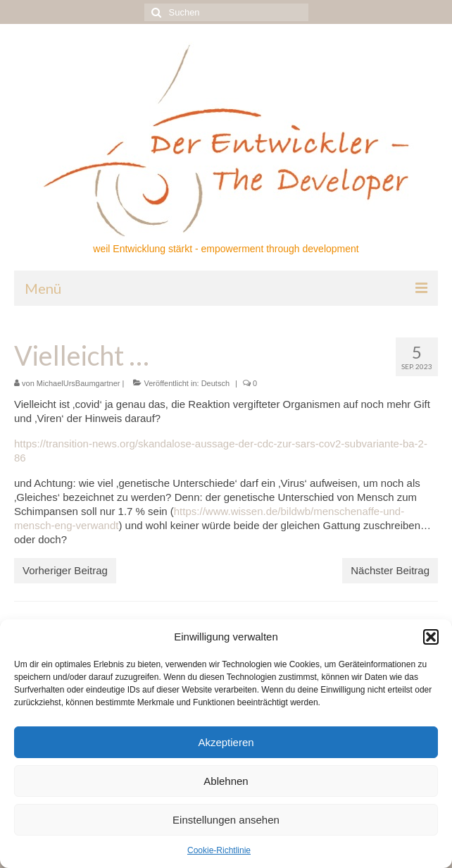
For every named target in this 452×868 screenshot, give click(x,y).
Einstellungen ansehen (226, 820)
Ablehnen (226, 781)
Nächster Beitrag (390, 570)
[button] (431, 637)
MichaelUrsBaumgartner (79, 383)
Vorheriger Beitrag (65, 570)
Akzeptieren (226, 742)
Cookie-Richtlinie (219, 850)
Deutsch (215, 383)
